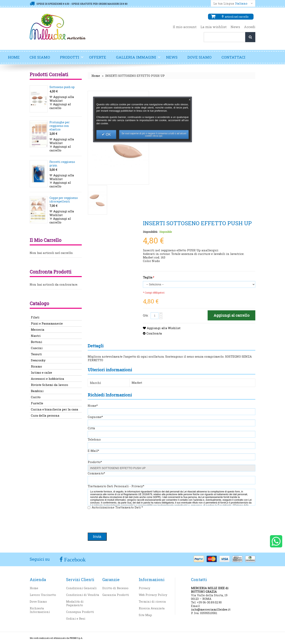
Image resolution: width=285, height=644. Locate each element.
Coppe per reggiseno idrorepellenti (64, 200)
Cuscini (37, 348)
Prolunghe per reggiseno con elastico (60, 126)
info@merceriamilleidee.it (211, 609)
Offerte (98, 57)
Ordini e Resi (76, 618)
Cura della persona (45, 415)
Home (14, 57)
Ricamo (36, 366)
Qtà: (146, 315)
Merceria (38, 330)
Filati (35, 317)
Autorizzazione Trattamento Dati (117, 507)
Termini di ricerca (152, 601)
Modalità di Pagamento (75, 603)
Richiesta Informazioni (40, 610)
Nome (93, 406)
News (235, 27)
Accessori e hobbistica (47, 379)
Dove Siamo (199, 57)
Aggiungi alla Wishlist (164, 328)
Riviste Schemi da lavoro (49, 385)
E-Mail (93, 451)
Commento (96, 473)
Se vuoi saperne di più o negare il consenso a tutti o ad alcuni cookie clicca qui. (154, 135)
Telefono (94, 439)
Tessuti (36, 354)
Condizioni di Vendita (83, 595)
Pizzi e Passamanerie (47, 323)
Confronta (154, 333)
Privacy (144, 588)
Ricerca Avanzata (152, 608)
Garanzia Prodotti (116, 595)
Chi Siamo (40, 57)
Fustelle (37, 403)
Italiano (241, 3)
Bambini (37, 391)
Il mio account (185, 27)
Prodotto (95, 462)
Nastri (36, 336)
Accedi (250, 27)
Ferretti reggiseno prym (62, 164)
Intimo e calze (41, 372)
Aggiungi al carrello (60, 106)
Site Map (145, 615)
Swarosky (38, 360)
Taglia (148, 277)
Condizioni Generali (81, 588)
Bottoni (37, 342)
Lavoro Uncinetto (43, 595)
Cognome (95, 417)
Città (91, 428)
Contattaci (233, 57)
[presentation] (118, 521)
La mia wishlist (214, 27)
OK (108, 134)
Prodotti (72, 59)
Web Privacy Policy (153, 595)
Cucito (36, 397)
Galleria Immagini (138, 59)
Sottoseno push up (62, 87)
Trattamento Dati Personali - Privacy (116, 486)
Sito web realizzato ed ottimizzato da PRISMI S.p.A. (56, 638)
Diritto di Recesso (115, 588)
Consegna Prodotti (80, 612)
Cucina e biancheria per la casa (55, 409)
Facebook (74, 560)
